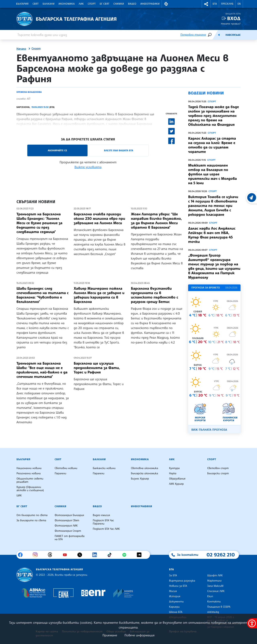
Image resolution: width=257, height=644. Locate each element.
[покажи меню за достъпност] (252, 623)
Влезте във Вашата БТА (119, 150)
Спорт (92, 4)
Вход (234, 18)
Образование (177, 479)
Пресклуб (227, 4)
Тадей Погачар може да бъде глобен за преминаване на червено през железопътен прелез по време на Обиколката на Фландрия (214, 116)
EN (239, 4)
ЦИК (19, 496)
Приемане (110, 635)
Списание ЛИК (216, 591)
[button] (166, 4)
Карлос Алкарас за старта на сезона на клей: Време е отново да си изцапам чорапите (212, 145)
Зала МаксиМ (215, 586)
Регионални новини (29, 473)
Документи (176, 602)
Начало (21, 49)
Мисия (173, 591)
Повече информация (140, 635)
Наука (173, 473)
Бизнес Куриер (140, 479)
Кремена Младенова (29, 92)
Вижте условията (88, 167)
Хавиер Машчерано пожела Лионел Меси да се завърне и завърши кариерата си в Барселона (99, 295)
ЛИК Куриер (176, 484)
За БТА (173, 576)
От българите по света (32, 515)
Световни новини (66, 468)
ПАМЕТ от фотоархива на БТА (70, 538)
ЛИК (81, 4)
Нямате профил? (231, 24)
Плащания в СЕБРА (219, 607)
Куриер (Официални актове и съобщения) (30, 489)
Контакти (214, 602)
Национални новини (29, 468)
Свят (36, 4)
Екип (210, 596)
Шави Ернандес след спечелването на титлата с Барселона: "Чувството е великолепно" (42, 295)
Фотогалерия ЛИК (66, 526)
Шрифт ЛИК (215, 576)
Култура (174, 468)
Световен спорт (218, 468)
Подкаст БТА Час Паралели (103, 522)
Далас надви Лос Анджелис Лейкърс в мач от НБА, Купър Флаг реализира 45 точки (212, 235)
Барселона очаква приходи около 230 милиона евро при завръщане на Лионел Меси (99, 219)
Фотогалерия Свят (67, 520)
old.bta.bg (213, 612)
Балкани (48, 4)
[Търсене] (210, 35)
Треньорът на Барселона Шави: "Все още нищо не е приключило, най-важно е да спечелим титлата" (42, 370)
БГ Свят (105, 4)
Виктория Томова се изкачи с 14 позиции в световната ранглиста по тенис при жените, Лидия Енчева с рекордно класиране (213, 206)
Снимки (119, 4)
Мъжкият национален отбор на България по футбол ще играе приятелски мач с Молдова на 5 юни (212, 174)
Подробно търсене (193, 35)
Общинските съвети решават (30, 480)
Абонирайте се (57, 150)
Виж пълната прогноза (209, 430)
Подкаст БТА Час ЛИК (106, 529)
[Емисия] (219, 35)
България (22, 4)
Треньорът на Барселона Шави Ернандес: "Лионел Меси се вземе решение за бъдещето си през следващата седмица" (39, 223)
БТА (215, 4)
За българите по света (31, 520)
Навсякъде (233, 35)
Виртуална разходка (182, 581)
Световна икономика (144, 468)
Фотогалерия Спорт (68, 531)
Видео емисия (101, 515)
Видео (132, 4)
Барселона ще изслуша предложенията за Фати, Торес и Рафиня (97, 368)
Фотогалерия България (69, 515)
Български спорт (218, 473)
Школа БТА (176, 612)
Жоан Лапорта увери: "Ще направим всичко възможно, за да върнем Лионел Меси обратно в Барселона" (156, 221)
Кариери (174, 607)
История (175, 596)
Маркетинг (214, 581)
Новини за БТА (178, 586)
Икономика (67, 4)
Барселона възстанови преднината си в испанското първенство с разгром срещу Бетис (155, 295)
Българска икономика (144, 473)
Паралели (60, 473)
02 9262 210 (221, 555)
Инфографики (150, 4)
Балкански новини (104, 468)
